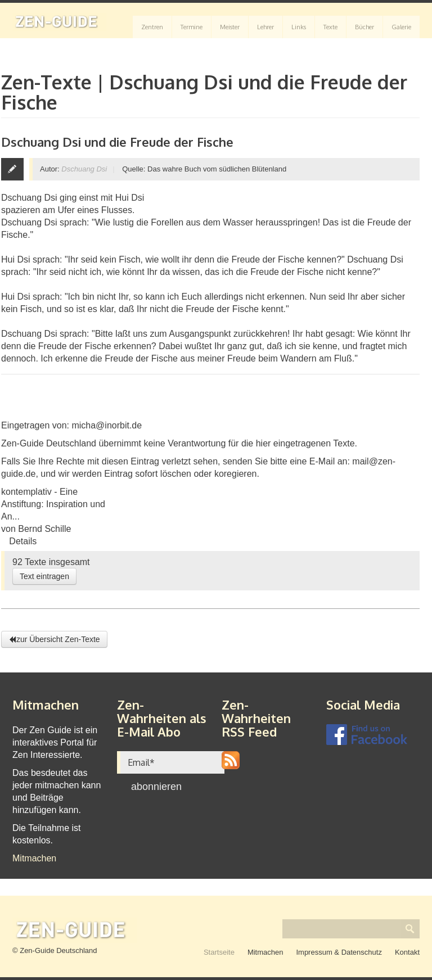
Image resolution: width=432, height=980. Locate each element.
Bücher (364, 27)
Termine (192, 27)
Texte (330, 27)
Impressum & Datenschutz (339, 952)
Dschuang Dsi (84, 169)
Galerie (401, 27)
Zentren (152, 27)
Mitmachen (34, 858)
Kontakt (407, 952)
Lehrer (265, 27)
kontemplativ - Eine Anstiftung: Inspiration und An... (53, 504)
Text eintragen (44, 576)
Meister (230, 27)
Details (23, 541)
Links (299, 27)
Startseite (219, 952)
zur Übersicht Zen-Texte (54, 639)
